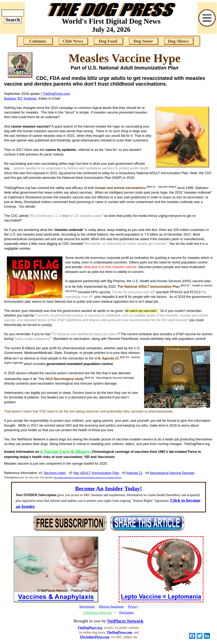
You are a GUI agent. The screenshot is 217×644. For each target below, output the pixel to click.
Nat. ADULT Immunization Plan (96, 473)
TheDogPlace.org (90, 628)
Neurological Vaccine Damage (172, 473)
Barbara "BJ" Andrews (20, 99)
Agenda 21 (134, 473)
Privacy (133, 607)
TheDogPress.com (56, 94)
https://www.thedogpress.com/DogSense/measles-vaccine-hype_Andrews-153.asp (88, 478)
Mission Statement (111, 607)
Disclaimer (127, 613)
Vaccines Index (55, 473)
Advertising (87, 607)
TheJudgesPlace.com (94, 637)
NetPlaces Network (125, 621)
